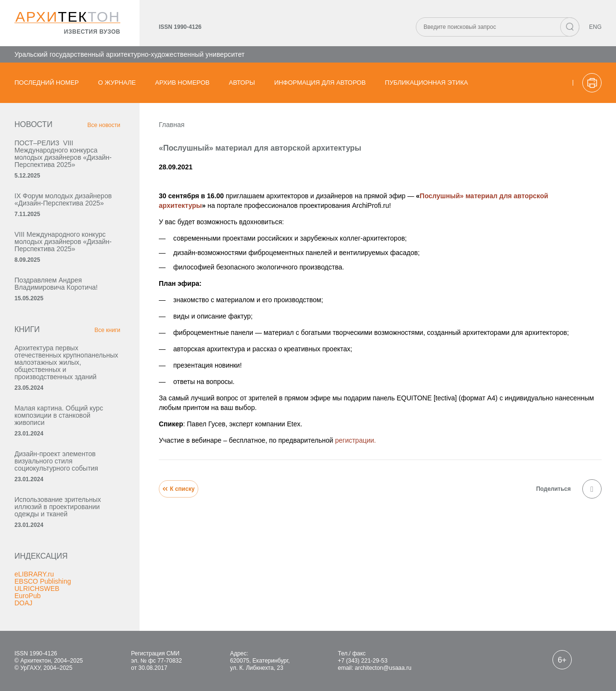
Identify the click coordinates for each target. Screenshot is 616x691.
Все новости (104, 125)
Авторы (242, 83)
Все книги (107, 330)
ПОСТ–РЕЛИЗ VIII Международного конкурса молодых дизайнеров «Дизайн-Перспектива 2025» (63, 154)
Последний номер (47, 83)
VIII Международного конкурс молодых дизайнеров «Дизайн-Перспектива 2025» (63, 242)
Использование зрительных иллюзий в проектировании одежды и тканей (58, 507)
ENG (595, 27)
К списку (179, 489)
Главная (172, 125)
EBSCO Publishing (43, 581)
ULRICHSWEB (37, 589)
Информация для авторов (320, 83)
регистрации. (355, 440)
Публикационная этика (427, 83)
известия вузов (92, 32)
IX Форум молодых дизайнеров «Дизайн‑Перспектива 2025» (63, 199)
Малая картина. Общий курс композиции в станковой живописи (59, 415)
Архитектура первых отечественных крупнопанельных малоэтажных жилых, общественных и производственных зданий (66, 362)
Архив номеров (182, 83)
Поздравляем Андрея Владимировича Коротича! (56, 284)
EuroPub (27, 596)
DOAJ (23, 603)
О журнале (117, 83)
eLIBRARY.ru (34, 574)
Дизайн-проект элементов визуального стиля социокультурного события (56, 461)
